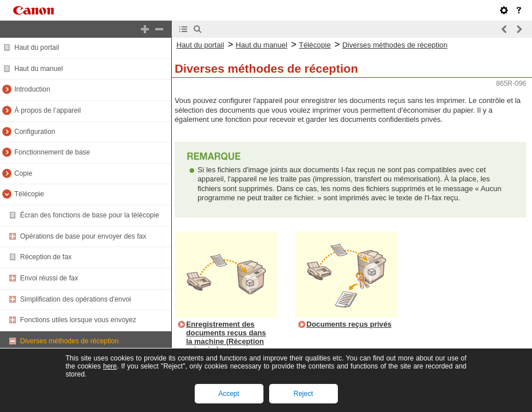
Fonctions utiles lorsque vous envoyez (78, 320)
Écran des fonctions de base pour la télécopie (90, 215)
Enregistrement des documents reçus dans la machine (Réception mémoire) (226, 337)
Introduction (32, 89)
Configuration (35, 132)
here (110, 366)
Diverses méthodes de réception (69, 341)
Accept (229, 394)
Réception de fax (46, 257)
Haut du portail (37, 47)
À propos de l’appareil (48, 110)
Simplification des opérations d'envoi (76, 299)
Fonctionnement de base (52, 152)
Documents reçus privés (349, 324)
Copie (23, 173)
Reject (303, 394)
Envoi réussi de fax (49, 278)
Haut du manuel (39, 69)
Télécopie (29, 194)
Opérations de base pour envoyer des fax (83, 236)
